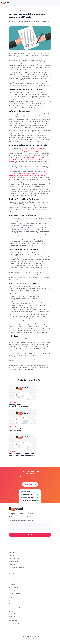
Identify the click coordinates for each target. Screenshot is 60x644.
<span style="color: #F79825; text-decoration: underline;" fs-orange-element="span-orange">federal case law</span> (30, 159)
